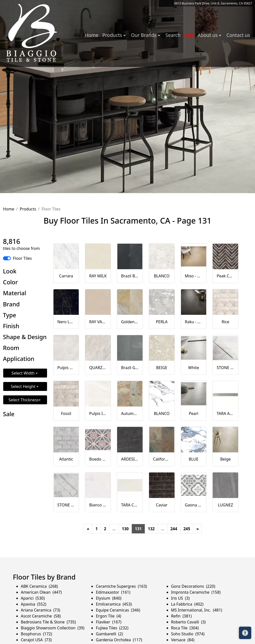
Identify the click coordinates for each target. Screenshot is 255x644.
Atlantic (66, 459)
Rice (225, 322)
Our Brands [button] (144, 35)
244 (174, 529)
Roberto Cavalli (188, 622)
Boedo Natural (98, 459)
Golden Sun (130, 322)
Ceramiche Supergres (121, 586)
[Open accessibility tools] (245, 633)
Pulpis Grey (66, 368)
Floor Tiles (22, 258)
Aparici (33, 598)
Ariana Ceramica (40, 610)
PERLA (162, 322)
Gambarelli (109, 634)
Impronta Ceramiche (196, 592)
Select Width (24, 373)
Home (92, 35)
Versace (183, 640)
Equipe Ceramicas (118, 610)
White (194, 368)
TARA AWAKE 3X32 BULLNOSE (225, 413)
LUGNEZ (226, 505)
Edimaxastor (113, 592)
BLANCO (162, 276)
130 (125, 529)
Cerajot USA (36, 640)
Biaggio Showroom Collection (53, 628)
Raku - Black (194, 322)
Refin (181, 616)
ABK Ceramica (39, 586)
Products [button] (113, 35)
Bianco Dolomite (98, 505)
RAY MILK (98, 276)
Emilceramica (114, 604)
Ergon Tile (108, 616)
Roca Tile (185, 628)
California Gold (162, 459)
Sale (189, 35)
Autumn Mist (130, 413)
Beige (225, 459)
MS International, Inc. (197, 610)
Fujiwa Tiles (112, 628)
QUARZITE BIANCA (98, 368)
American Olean (41, 592)
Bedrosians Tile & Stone (48, 622)
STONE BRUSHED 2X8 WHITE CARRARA (66, 505)
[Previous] (88, 529)
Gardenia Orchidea (119, 640)
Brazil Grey (130, 368)
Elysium (109, 598)
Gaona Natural (194, 505)
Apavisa (34, 604)
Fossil (66, 413)
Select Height (24, 386)
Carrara (66, 276)
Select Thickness (24, 400)
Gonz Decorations (193, 586)
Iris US (180, 598)
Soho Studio (188, 634)
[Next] (198, 529)
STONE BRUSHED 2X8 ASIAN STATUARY (225, 368)
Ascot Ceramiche (41, 616)
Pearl (194, 413)
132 (151, 529)
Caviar (162, 505)
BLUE (193, 459)
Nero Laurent (66, 322)
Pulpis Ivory (98, 413)
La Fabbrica (187, 604)
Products (28, 209)
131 (138, 529)
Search (173, 35)
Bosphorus (37, 634)
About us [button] (208, 35)
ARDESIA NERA (130, 459)
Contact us (238, 35)
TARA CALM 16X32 (130, 505)
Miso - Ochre (194, 276)
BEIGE (162, 368)
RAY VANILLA (98, 322)
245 (187, 529)
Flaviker (109, 622)
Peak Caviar (225, 276)
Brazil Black (130, 276)
